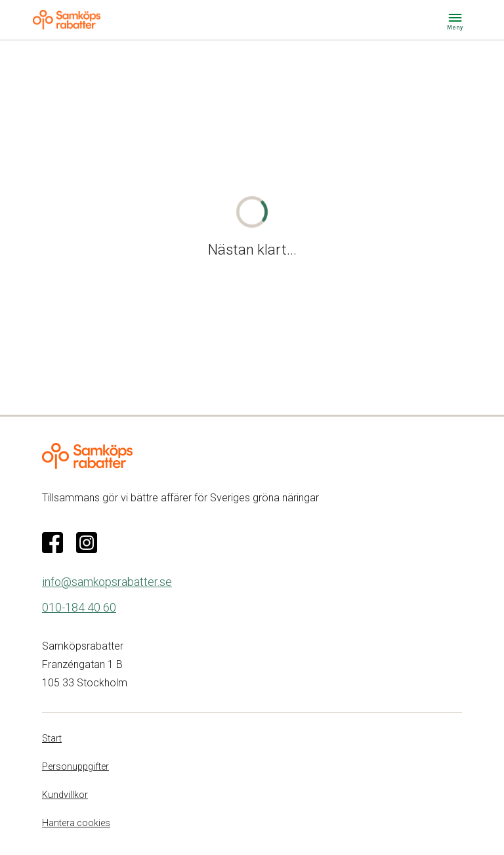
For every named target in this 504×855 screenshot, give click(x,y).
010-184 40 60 (79, 607)
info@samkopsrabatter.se (107, 582)
